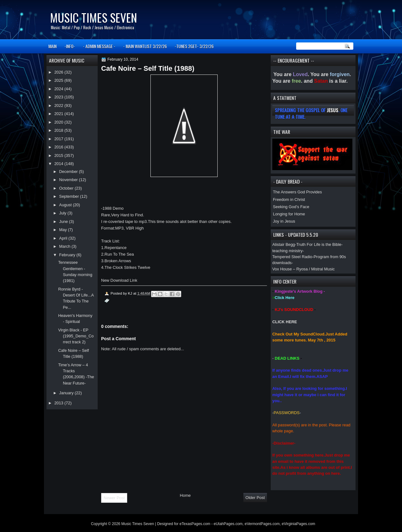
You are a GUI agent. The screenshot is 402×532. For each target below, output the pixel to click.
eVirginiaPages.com (299, 524)
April (64, 238)
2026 (59, 72)
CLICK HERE (285, 322)
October (67, 188)
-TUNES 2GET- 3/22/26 (194, 46)
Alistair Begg (284, 244)
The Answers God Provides (297, 192)
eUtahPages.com (228, 524)
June (64, 222)
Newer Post (114, 498)
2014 (59, 164)
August (66, 205)
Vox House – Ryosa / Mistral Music (304, 269)
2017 (59, 139)
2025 (59, 80)
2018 (59, 130)
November (69, 180)
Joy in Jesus (284, 221)
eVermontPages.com (262, 524)
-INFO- (70, 46)
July (63, 213)
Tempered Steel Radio (292, 257)
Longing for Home (289, 214)
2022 (59, 105)
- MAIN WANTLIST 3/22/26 (145, 46)
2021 (59, 114)
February (68, 255)
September (69, 196)
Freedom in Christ (289, 199)
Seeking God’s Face (291, 207)
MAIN (52, 46)
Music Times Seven (93, 17)
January (67, 393)
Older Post (255, 498)
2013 (59, 403)
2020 (59, 122)
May (63, 230)
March (65, 246)
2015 (59, 155)
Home (185, 495)
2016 (59, 147)
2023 (59, 97)
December (69, 172)
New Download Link (119, 280)
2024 (59, 89)
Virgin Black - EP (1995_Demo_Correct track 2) (76, 336)
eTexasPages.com (195, 524)
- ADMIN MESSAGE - (99, 46)
